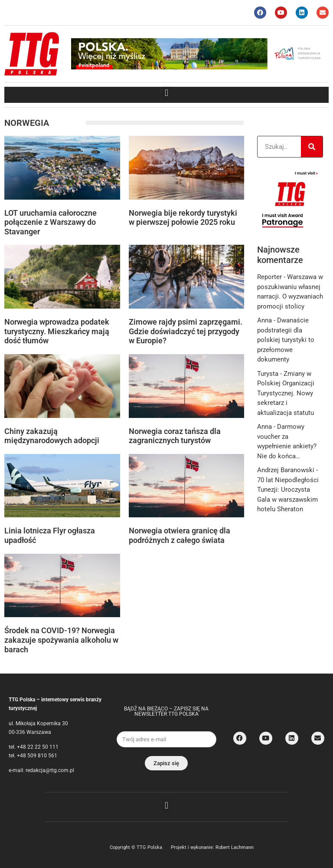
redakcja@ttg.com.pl (50, 770)
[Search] (312, 147)
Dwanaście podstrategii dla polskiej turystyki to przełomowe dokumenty (286, 340)
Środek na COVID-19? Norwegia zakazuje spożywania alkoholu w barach (61, 640)
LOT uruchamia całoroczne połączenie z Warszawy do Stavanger (51, 222)
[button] (166, 93)
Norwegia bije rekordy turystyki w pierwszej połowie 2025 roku (183, 218)
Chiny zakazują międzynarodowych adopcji (52, 436)
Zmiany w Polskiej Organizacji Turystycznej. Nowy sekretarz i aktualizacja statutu (286, 393)
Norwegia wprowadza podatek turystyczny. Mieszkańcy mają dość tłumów (57, 331)
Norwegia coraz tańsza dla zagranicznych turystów (175, 436)
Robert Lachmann (235, 847)
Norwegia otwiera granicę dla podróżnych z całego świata (180, 535)
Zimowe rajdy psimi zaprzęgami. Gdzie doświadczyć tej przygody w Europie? (186, 331)
